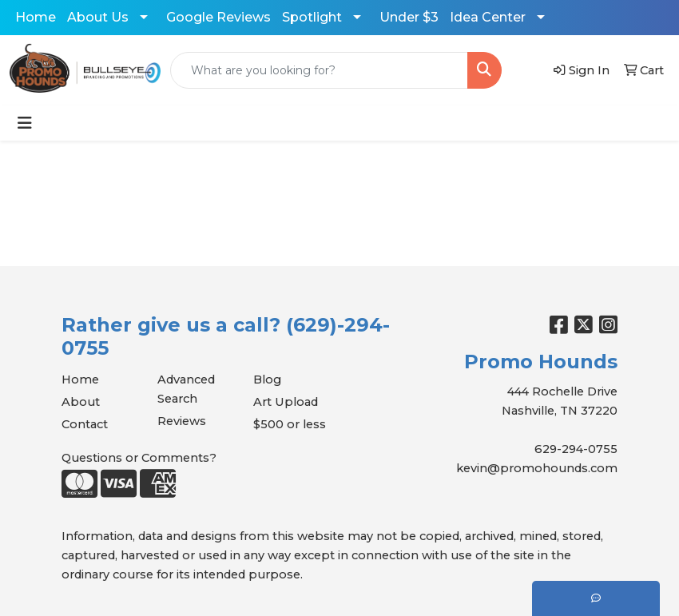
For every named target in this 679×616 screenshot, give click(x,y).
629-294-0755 (576, 449)
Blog (267, 380)
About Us (98, 17)
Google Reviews (218, 17)
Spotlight (312, 17)
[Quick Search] (319, 70)
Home (36, 17)
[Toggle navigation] (25, 123)
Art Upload (286, 402)
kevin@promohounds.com (537, 468)
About (81, 402)
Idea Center (488, 17)
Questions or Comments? (139, 458)
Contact (85, 424)
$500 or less (290, 424)
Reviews (182, 421)
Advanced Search (186, 389)
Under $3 (409, 17)
